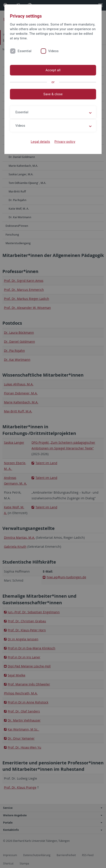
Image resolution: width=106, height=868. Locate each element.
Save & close (53, 94)
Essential (25, 51)
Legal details (40, 142)
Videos (53, 51)
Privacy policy (65, 142)
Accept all (53, 70)
